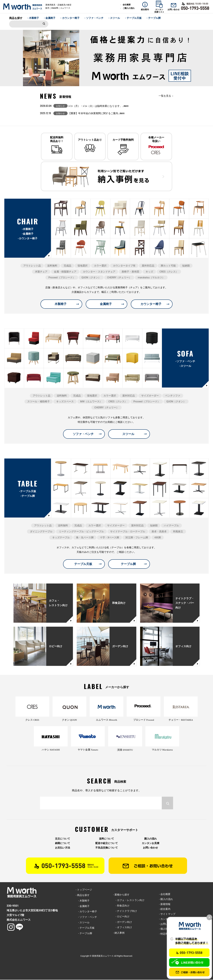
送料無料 (52, 266)
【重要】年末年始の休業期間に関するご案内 (96, 113)
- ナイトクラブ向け (125, 911)
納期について (63, 843)
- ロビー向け (121, 917)
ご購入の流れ (129, 8)
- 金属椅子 (50, 18)
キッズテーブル (61, 538)
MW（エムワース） (91, 402)
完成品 (67, 266)
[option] (106, 58)
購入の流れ (151, 839)
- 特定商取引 (166, 934)
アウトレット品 (32, 266)
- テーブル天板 (133, 18)
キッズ (149, 272)
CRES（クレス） (169, 272)
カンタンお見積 (151, 843)
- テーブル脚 (154, 18)
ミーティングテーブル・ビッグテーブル (81, 532)
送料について (106, 839)
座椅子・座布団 (130, 272)
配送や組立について (107, 843)
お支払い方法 (63, 848)
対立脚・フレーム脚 (137, 538)
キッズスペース (65, 402)
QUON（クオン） (91, 278)
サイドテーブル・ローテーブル (128, 532)
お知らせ (60, 106)
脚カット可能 (168, 266)
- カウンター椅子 (70, 18)
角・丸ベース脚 (85, 538)
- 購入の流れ (166, 899)
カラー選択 (100, 266)
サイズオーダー (150, 396)
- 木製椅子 (33, 18)
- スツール (114, 18)
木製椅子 (61, 304)
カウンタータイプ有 (124, 266)
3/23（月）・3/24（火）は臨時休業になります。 (98, 106)
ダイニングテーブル (41, 532)
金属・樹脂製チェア (65, 272)
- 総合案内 (165, 909)
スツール (128, 434)
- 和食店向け (121, 906)
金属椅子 (106, 304)
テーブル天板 (83, 564)
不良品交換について (107, 848)
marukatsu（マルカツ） (151, 278)
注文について (63, 839)
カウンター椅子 (151, 304)
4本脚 (158, 538)
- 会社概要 (165, 894)
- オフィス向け (123, 928)
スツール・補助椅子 (39, 402)
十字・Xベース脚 (109, 538)
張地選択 (83, 266)
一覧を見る (165, 96)
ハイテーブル (171, 526)
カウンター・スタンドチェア (99, 272)
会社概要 (127, 5)
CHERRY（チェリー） (119, 278)
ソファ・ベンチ (83, 434)
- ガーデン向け (123, 922)
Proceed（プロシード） (62, 278)
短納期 (186, 266)
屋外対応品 (148, 266)
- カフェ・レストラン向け (129, 900)
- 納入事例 (119, 933)
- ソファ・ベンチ (94, 18)
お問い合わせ (150, 848)
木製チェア (41, 272)
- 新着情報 (165, 904)
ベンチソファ (173, 396)
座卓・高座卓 (159, 532)
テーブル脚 (128, 564)
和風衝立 (178, 532)
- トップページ (84, 890)
